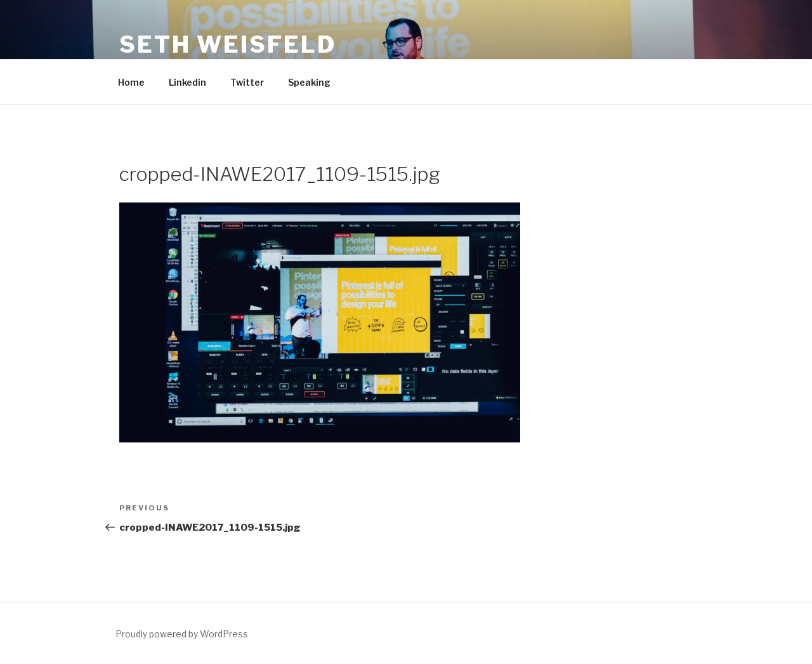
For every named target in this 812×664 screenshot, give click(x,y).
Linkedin (187, 82)
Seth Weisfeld (227, 44)
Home (131, 82)
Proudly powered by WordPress (182, 634)
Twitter (247, 82)
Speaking (309, 82)
